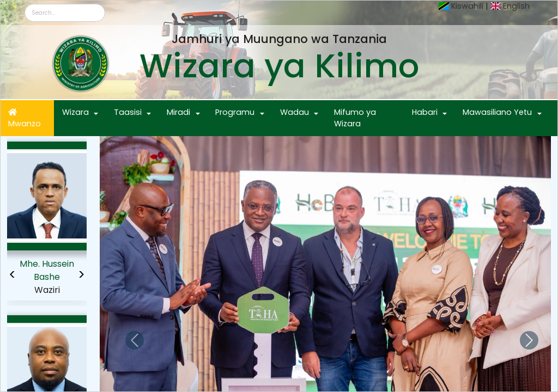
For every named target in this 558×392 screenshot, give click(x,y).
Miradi (178, 112)
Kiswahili (467, 6)
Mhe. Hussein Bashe (47, 270)
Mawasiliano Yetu (497, 112)
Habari (425, 112)
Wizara (75, 112)
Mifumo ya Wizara (355, 118)
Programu (235, 112)
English (516, 6)
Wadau (295, 112)
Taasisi (128, 112)
